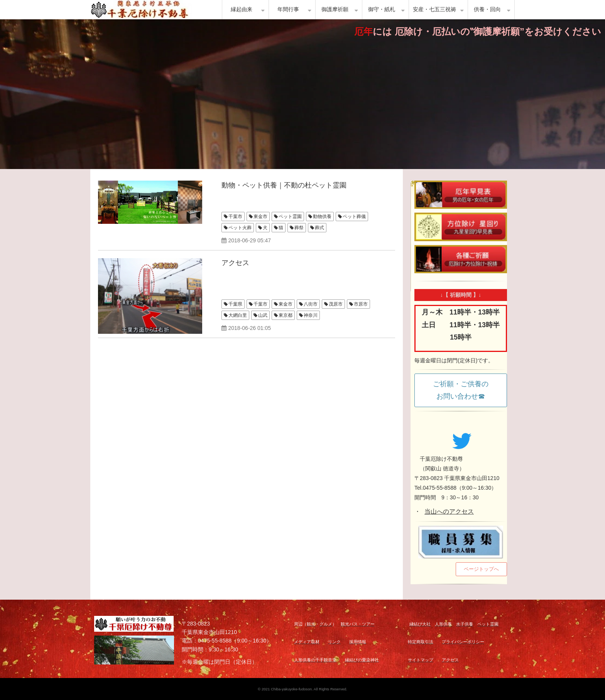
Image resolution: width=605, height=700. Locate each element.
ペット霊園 (290, 216)
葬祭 (299, 228)
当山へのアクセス (449, 511)
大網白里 (238, 315)
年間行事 (288, 9)
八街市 (311, 304)
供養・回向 (487, 9)
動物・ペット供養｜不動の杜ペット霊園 (284, 185)
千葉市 (235, 216)
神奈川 (311, 315)
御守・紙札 (382, 9)
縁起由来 (242, 9)
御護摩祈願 (335, 9)
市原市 (361, 304)
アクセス (235, 263)
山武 (263, 315)
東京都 (286, 315)
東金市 (260, 216)
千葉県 (235, 304)
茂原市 (336, 304)
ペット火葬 (240, 228)
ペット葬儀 (354, 216)
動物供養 (322, 216)
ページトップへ (481, 569)
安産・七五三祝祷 (434, 9)
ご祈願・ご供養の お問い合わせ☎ (464, 390)
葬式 (319, 228)
